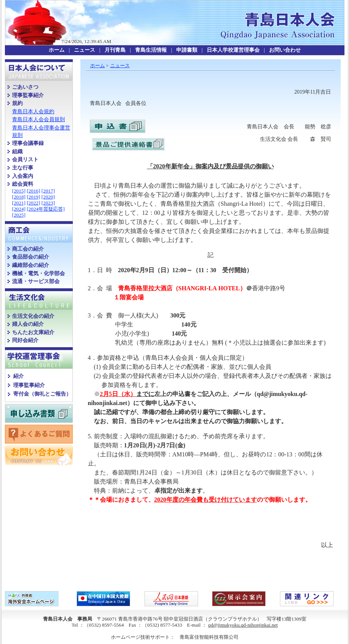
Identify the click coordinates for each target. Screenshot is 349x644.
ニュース (120, 65)
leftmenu (43, 276)
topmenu (175, 50)
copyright (175, 616)
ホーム (98, 65)
